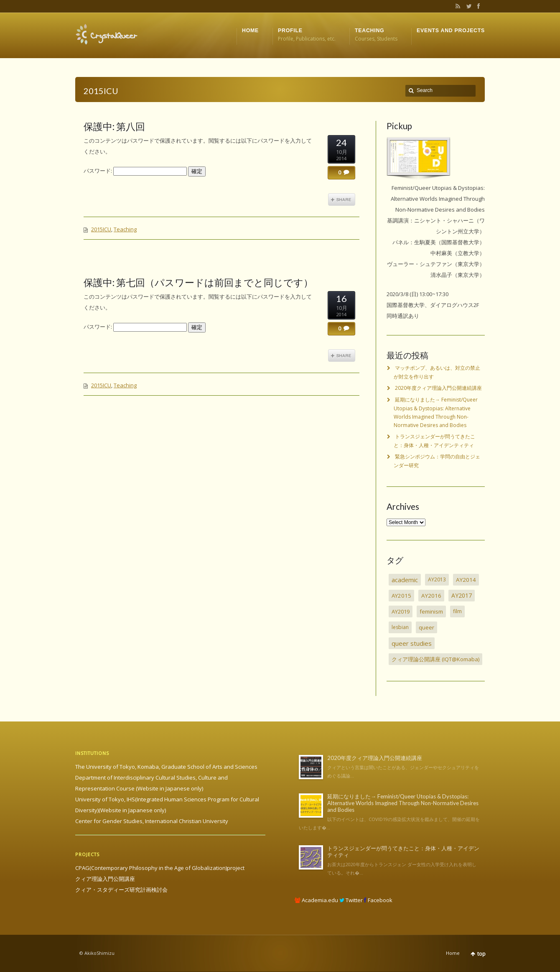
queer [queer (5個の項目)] (426, 627)
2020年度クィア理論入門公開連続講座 (438, 388)
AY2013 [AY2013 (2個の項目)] (437, 579)
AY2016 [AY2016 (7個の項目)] (431, 596)
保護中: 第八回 (114, 126)
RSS (456, 6)
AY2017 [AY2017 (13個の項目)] (462, 595)
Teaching (125, 229)
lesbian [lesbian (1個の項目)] (400, 627)
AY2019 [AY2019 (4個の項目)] (401, 611)
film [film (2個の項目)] (457, 611)
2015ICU (101, 229)
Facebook (478, 6)
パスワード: (135, 171)
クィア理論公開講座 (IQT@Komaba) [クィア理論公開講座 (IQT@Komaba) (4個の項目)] (435, 659)
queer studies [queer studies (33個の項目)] (412, 643)
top (481, 954)
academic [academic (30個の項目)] (405, 580)
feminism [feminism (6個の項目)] (431, 611)
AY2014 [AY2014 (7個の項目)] (466, 580)
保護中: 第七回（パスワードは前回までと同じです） (198, 282)
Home (453, 953)
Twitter (467, 6)
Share (342, 200)
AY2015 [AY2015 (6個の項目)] (401, 596)
